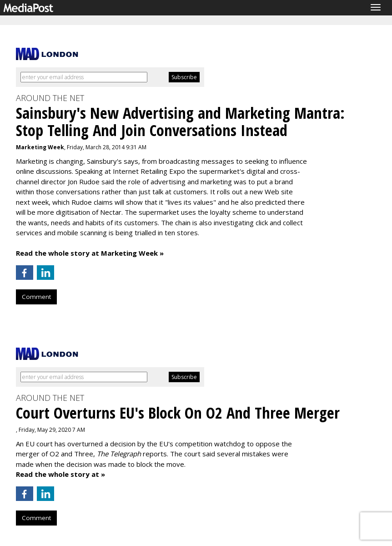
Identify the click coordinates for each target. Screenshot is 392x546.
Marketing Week (40, 147)
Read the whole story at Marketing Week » (90, 253)
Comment (36, 297)
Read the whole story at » (60, 474)
